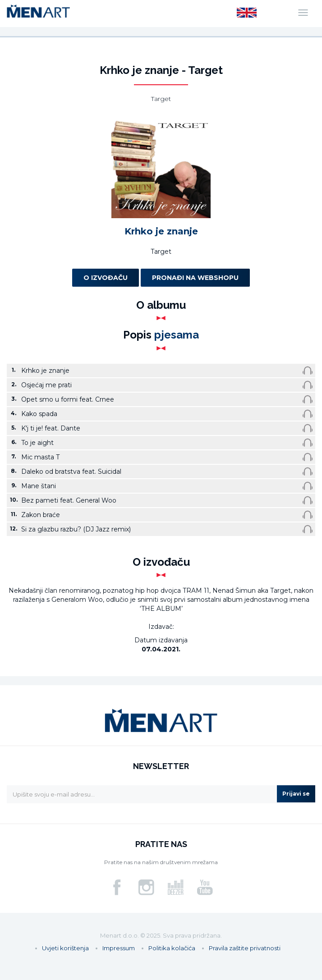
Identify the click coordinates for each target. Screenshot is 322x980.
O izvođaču (106, 278)
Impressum (119, 948)
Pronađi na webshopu (195, 278)
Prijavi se (296, 794)
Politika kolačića (172, 948)
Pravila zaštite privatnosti (245, 948)
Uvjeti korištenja (65, 948)
